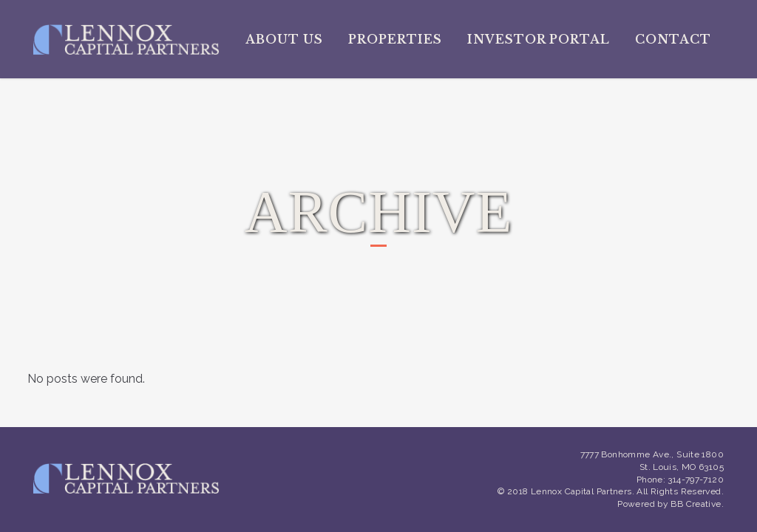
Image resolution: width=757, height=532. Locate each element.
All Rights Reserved (679, 491)
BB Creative (696, 504)
